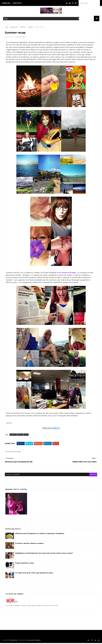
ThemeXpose (13, 641)
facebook (93, 476)
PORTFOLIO (17, 3)
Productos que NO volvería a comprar (29, 545)
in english (6, 3)
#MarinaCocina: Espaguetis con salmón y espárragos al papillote (40, 535)
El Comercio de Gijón (68, 274)
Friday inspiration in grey (25, 564)
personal (23, 28)
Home (7, 28)
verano (30, 28)
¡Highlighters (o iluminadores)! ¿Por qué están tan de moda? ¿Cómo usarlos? (44, 555)
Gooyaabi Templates (34, 641)
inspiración (14, 28)
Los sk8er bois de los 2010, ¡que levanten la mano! (34, 574)
